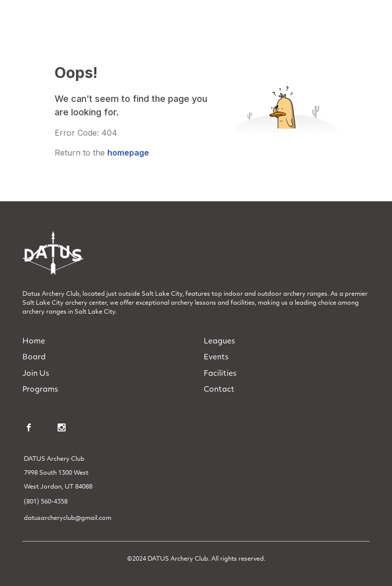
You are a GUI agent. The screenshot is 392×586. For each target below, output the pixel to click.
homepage (128, 153)
